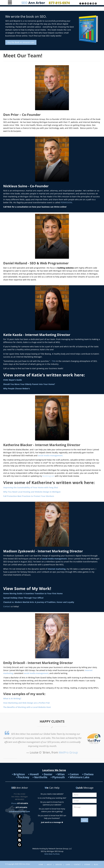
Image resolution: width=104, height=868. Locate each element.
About (49, 864)
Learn (68, 864)
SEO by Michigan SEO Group (52, 851)
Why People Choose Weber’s (17, 389)
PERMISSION (66, 202)
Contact (7, 606)
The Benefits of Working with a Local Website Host (27, 707)
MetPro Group (68, 752)
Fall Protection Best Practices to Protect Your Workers (29, 496)
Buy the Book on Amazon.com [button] (21, 42)
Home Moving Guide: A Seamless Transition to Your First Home (33, 593)
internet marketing (56, 569)
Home (41, 864)
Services (59, 864)
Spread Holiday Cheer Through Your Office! (23, 598)
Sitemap (87, 864)
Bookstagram (48, 476)
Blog (96, 864)
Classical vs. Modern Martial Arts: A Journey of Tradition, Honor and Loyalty (39, 602)
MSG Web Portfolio (52, 854)
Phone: (20, 803)
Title (54, 361)
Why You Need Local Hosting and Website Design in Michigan (32, 492)
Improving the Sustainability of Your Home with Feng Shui (31, 487)
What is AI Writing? (12, 698)
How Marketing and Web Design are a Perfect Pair (27, 703)
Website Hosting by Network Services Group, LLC (52, 849)
